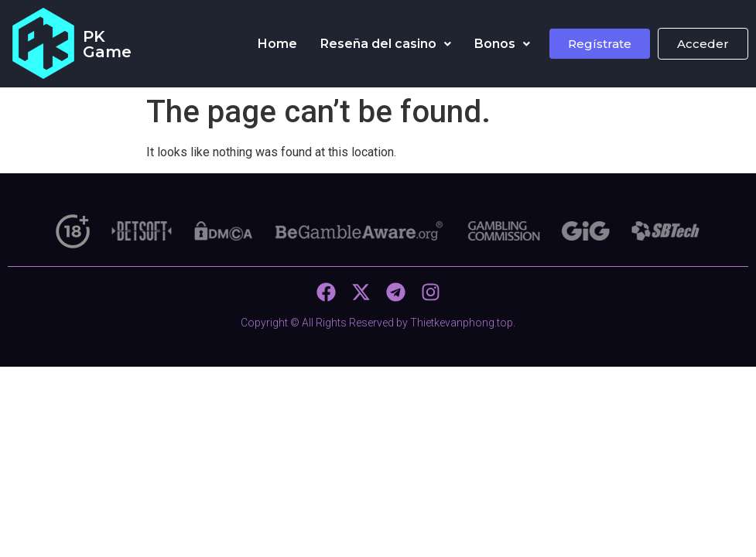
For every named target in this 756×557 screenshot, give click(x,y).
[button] (386, 44)
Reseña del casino (386, 44)
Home (277, 44)
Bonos (502, 44)
